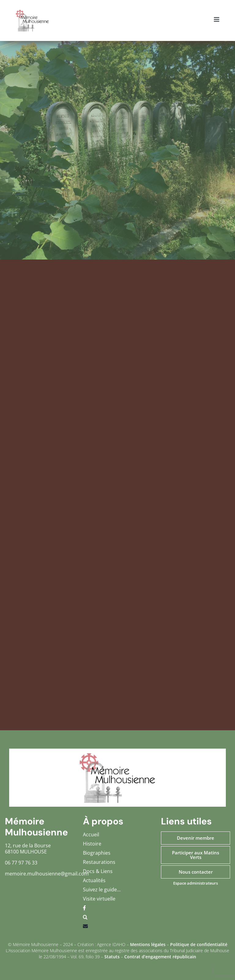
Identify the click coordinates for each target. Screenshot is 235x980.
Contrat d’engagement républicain (160, 957)
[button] (117, 919)
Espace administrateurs (196, 883)
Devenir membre (196, 838)
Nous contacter (196, 872)
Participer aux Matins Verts (196, 855)
